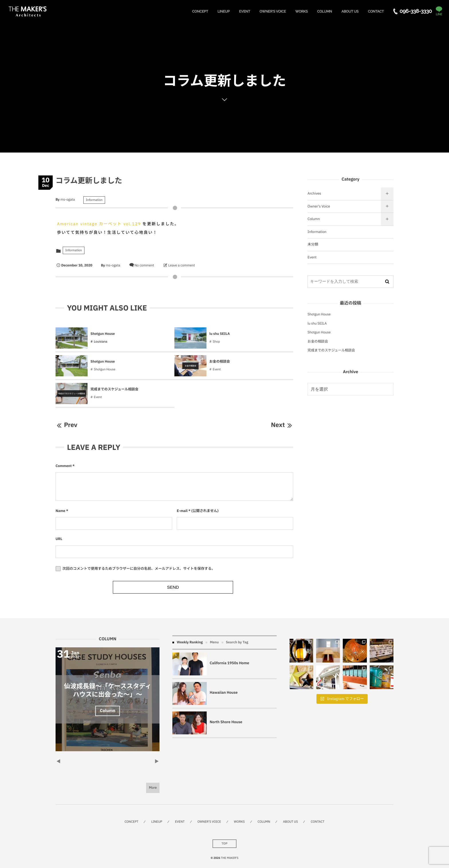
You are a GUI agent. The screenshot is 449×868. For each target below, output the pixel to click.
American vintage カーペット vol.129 (99, 224)
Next (282, 425)
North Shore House (226, 722)
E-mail (182, 511)
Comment (64, 466)
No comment (144, 265)
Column (314, 219)
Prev (66, 425)
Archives (314, 193)
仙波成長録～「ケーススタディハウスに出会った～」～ (108, 690)
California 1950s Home (229, 663)
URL (59, 539)
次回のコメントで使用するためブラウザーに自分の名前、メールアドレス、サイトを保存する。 (139, 569)
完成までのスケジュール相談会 (114, 389)
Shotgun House (103, 334)
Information (94, 200)
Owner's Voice (319, 206)
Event (217, 369)
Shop (216, 342)
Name (60, 511)
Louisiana (101, 342)
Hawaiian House (223, 692)
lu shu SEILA (220, 334)
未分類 (313, 244)
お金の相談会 (220, 362)
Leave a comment (182, 265)
